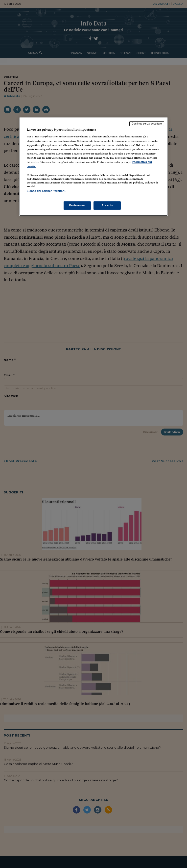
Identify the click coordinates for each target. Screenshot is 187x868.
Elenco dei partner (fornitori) (46, 191)
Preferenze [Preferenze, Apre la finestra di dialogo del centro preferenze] (77, 205)
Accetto (107, 205)
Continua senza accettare (147, 124)
